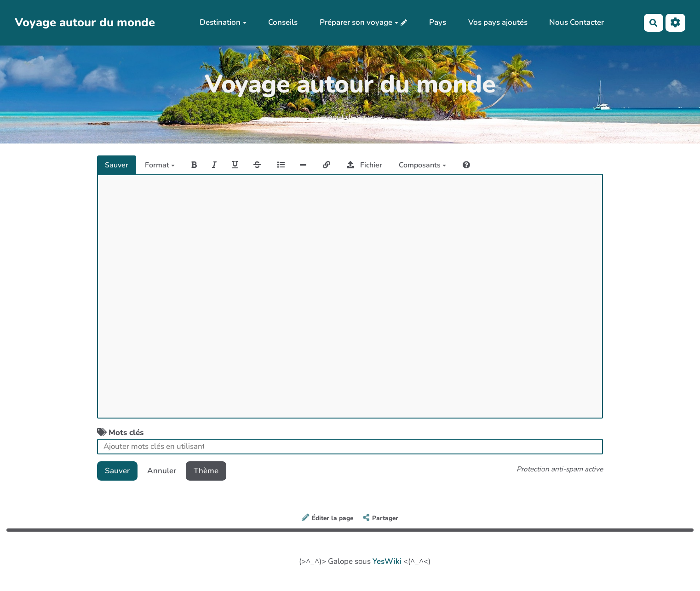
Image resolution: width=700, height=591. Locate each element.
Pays (438, 22)
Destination (223, 22)
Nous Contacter (577, 22)
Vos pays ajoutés (498, 22)
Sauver (117, 165)
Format (160, 165)
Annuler (162, 471)
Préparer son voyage (359, 22)
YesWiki (387, 561)
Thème (206, 471)
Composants (422, 165)
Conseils (283, 22)
